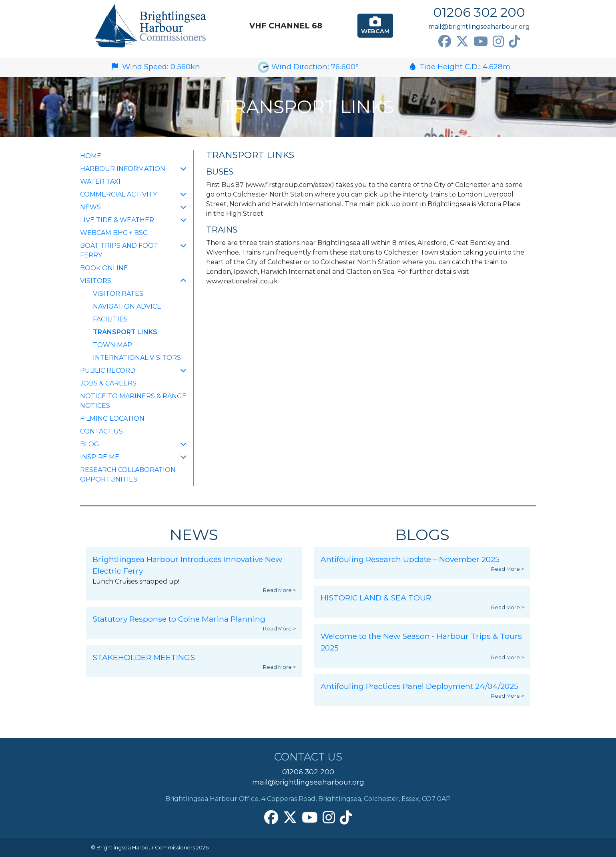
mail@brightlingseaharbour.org (479, 27)
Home (91, 156)
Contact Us (101, 431)
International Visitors (137, 358)
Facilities (110, 319)
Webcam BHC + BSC (114, 233)
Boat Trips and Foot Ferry (119, 250)
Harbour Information (123, 169)
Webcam (375, 25)
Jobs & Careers (108, 383)
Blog (90, 444)
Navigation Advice (127, 306)
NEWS (90, 207)
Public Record (108, 370)
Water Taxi (100, 182)
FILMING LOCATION (112, 418)
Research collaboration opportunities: (128, 475)
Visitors (96, 281)
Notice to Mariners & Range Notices (133, 401)
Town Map (112, 345)
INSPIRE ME (100, 457)
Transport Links (125, 331)
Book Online (104, 268)
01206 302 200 (479, 12)
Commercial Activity (118, 194)
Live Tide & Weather (117, 220)
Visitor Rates (118, 294)
